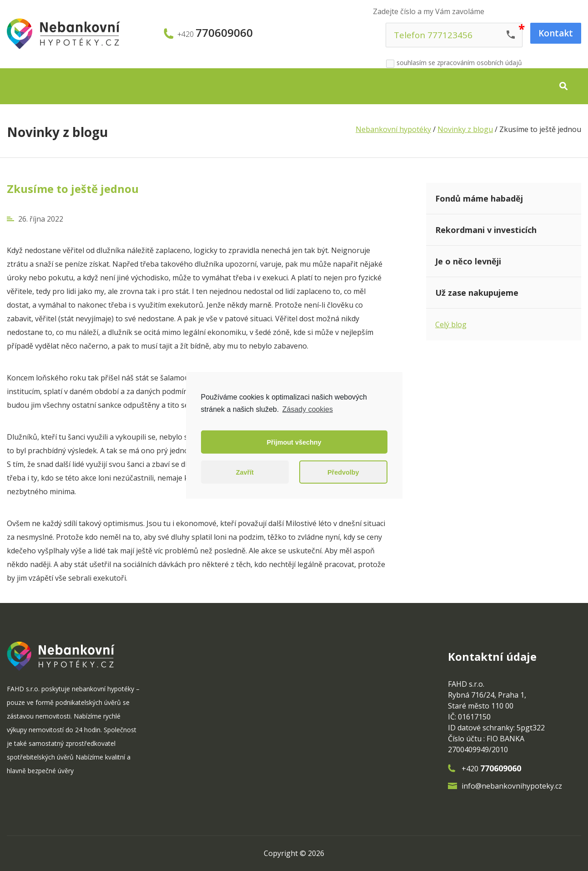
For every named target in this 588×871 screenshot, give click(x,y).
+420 (215, 33)
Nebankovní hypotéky (393, 129)
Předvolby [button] (343, 472)
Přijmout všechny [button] (294, 442)
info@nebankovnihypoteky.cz (512, 786)
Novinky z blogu (57, 132)
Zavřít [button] (245, 472)
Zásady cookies (308, 409)
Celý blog (451, 324)
